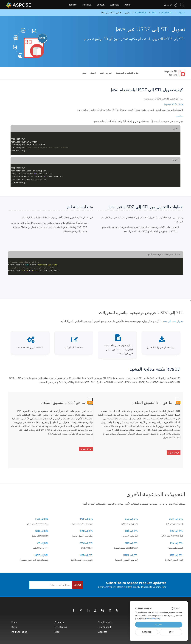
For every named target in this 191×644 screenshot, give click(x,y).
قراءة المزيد (174, 450)
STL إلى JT (43, 535)
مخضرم (179, 116)
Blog (57, 624)
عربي (164, 5)
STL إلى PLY (177, 535)
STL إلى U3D (42, 523)
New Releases (105, 614)
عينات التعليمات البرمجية (127, 73)
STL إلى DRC (131, 535)
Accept (159, 625)
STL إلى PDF (87, 511)
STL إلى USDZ (41, 547)
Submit (77, 577)
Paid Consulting (19, 624)
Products (72, 5)
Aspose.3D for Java (173, 104)
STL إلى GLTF (176, 511)
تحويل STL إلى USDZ (172, 321)
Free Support (104, 619)
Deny (171, 632)
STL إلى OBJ (176, 523)
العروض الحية (106, 73)
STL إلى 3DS (132, 523)
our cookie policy (153, 618)
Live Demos (61, 619)
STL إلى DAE (87, 523)
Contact (127, 640)
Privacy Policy (107, 640)
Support (101, 5)
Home (14, 614)
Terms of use (118, 640)
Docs (14, 619)
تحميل (93, 73)
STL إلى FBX (42, 511)
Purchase (87, 5)
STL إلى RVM (86, 535)
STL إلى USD (87, 547)
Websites (114, 5)
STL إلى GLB (131, 511)
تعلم (84, 73)
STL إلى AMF (176, 547)
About (128, 5)
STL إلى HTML (131, 547)
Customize (147, 632)
